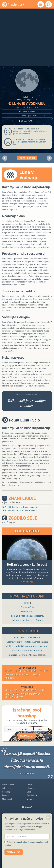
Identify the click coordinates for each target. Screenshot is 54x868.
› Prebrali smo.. (27, 611)
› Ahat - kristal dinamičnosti (27, 637)
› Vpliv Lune (10, 690)
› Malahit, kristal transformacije (27, 650)
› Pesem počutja (27, 607)
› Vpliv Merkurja (31, 694)
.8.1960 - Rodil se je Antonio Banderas (20, 510)
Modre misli (7, 799)
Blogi (29, 792)
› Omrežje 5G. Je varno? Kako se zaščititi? (27, 655)
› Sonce (36, 675)
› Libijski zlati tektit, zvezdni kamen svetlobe (27, 646)
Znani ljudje (22, 498)
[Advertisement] (27, 37)
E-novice (31, 799)
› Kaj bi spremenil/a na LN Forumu (27, 620)
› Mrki (26, 675)
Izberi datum (27, 158)
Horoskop (6, 792)
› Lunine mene (12, 675)
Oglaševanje (27, 817)
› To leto (43, 671)
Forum (30, 785)
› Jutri (18, 671)
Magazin (31, 788)
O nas (27, 814)
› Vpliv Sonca (11, 694)
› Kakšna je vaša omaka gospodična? (27, 616)
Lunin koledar (8, 785)
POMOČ (29, 807)
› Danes (8, 671)
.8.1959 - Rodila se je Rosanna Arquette (20, 507)
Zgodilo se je (23, 518)
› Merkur (9, 678)
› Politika (27, 603)
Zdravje (5, 795)
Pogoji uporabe (27, 821)
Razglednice (32, 795)
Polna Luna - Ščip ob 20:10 (27, 107)
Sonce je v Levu (27, 111)
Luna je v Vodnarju (27, 104)
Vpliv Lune (7, 788)
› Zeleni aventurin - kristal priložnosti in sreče (27, 642)
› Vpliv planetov (13, 697)
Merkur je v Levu (27, 115)
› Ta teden (30, 671)
